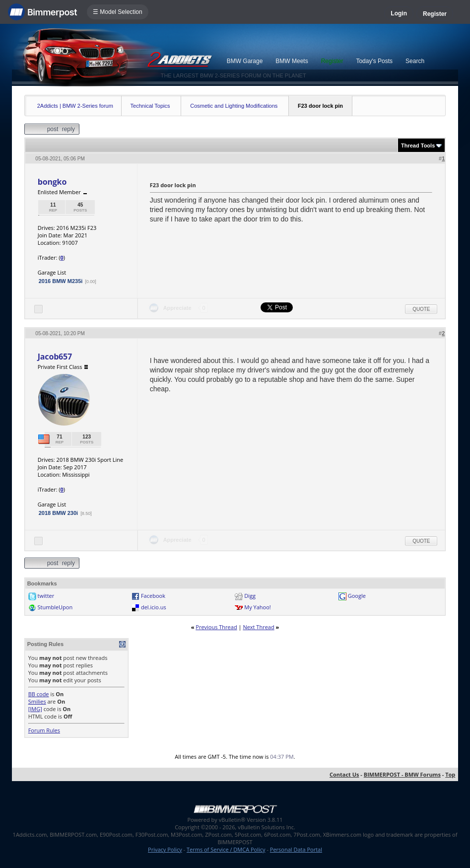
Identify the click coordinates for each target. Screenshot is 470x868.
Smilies (37, 701)
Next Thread (258, 627)
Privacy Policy (165, 849)
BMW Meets (292, 61)
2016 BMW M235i (61, 281)
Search (415, 61)
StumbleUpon (55, 607)
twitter (46, 596)
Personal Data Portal (296, 849)
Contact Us (344, 774)
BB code (39, 694)
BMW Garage (245, 61)
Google (357, 596)
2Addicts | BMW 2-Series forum (75, 106)
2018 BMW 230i (58, 513)
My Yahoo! (257, 607)
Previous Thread (216, 627)
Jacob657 (55, 357)
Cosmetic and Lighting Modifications (234, 106)
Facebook (153, 596)
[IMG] (35, 709)
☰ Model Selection (118, 12)
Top (450, 774)
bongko (52, 182)
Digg (250, 596)
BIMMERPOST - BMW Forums (402, 774)
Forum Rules (44, 730)
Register (435, 14)
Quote (421, 309)
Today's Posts (374, 61)
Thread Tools (418, 145)
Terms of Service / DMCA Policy (226, 849)
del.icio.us (154, 607)
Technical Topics (150, 106)
